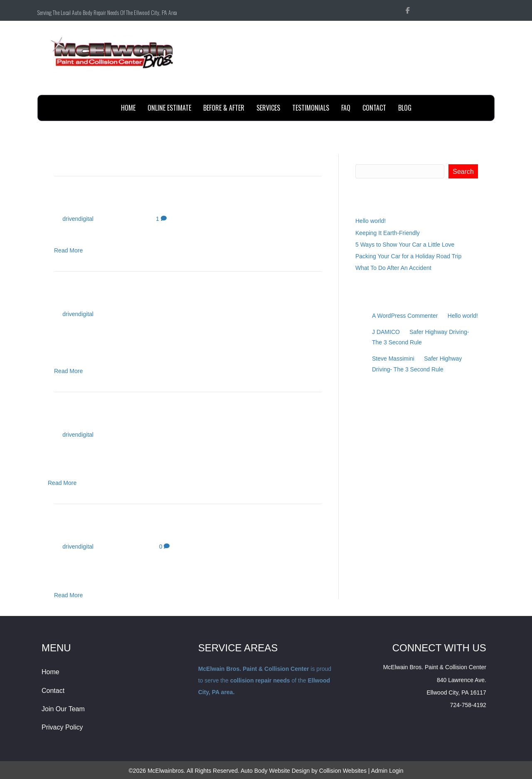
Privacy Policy (62, 727)
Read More (68, 250)
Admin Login (387, 771)
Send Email (471, 86)
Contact (53, 691)
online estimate (169, 108)
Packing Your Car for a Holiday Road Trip (168, 529)
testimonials (311, 108)
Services (268, 108)
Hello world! (87, 202)
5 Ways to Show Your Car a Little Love (160, 417)
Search (365, 158)
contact (374, 108)
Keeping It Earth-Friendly (123, 297)
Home (128, 108)
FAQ (346, 108)
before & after (224, 108)
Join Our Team (63, 709)
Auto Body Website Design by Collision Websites (304, 771)
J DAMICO (386, 332)
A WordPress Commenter (405, 316)
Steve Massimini (393, 359)
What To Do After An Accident (393, 268)
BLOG (405, 108)
